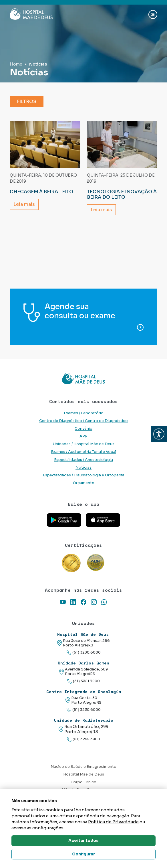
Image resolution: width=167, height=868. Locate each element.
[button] (159, 434)
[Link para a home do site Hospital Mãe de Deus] (83, 378)
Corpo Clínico (83, 782)
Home (16, 64)
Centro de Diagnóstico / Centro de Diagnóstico (83, 421)
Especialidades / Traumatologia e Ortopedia (84, 475)
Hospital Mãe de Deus (84, 774)
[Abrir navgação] (153, 14)
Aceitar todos (83, 841)
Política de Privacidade (113, 822)
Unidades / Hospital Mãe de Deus (84, 444)
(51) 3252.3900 (83, 739)
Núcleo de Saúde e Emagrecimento (83, 767)
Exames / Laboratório (84, 413)
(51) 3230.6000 (84, 653)
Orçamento (84, 483)
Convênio (83, 429)
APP (83, 436)
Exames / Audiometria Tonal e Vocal (83, 452)
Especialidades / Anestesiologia (83, 460)
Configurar (83, 854)
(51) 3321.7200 (83, 681)
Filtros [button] (27, 101)
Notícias (83, 467)
